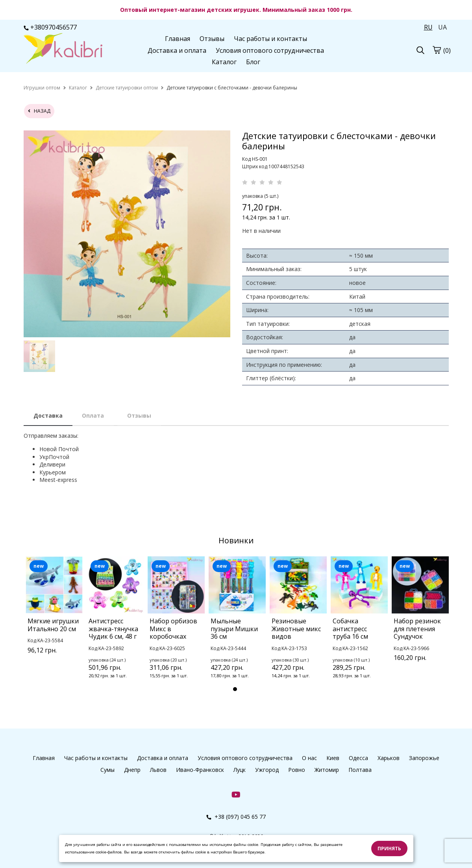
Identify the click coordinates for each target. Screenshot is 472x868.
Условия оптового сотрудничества (270, 50)
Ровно (297, 770)
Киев (333, 758)
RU (428, 27)
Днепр (132, 770)
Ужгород (267, 770)
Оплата (93, 415)
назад (39, 111)
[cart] (437, 50)
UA (442, 27)
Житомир (327, 770)
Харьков (389, 758)
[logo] (63, 49)
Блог (253, 62)
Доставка (48, 415)
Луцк (240, 770)
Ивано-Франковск (200, 770)
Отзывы (212, 39)
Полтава (360, 770)
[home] (42, 88)
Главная (178, 39)
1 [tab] (235, 689)
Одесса (358, 758)
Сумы (107, 770)
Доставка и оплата (177, 50)
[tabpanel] (54, 615)
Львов (158, 770)
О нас (309, 758)
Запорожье (424, 758)
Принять (389, 848)
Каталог (224, 62)
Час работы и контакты (270, 39)
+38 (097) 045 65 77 (236, 817)
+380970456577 (50, 27)
